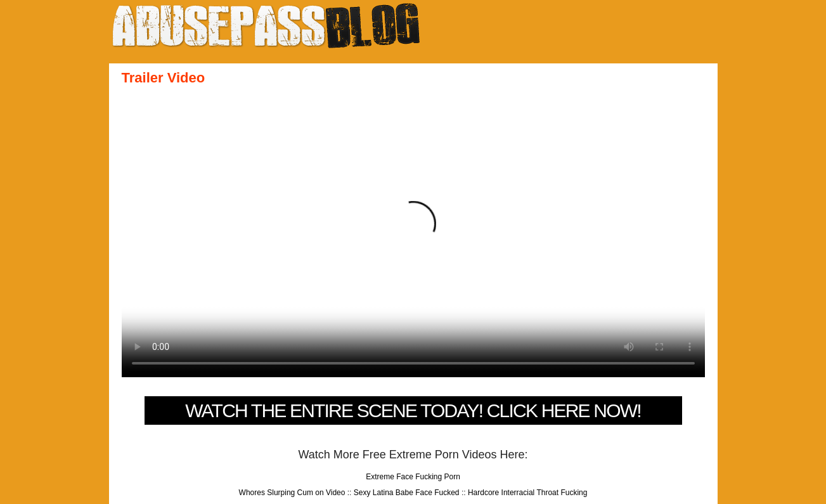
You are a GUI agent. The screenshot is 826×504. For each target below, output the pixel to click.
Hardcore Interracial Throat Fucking (528, 493)
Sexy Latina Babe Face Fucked (407, 493)
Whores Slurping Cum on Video (292, 493)
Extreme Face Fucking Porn (413, 477)
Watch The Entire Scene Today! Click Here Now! (413, 410)
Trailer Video (164, 78)
